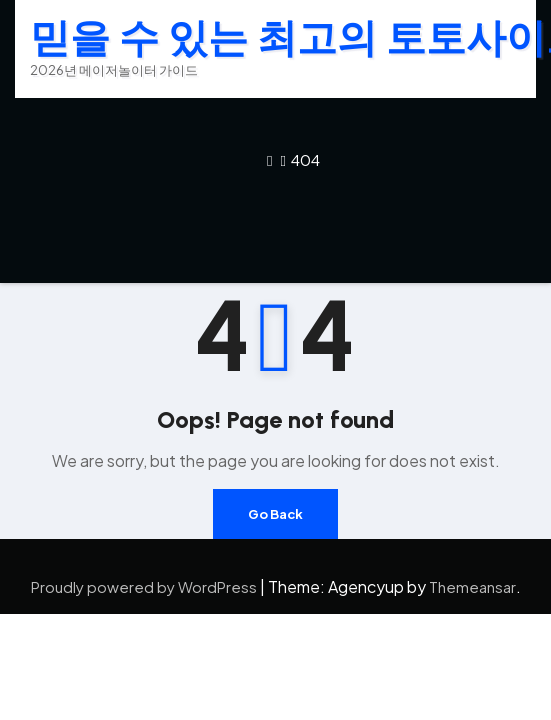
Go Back (275, 514)
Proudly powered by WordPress (145, 586)
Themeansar (472, 586)
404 (305, 159)
